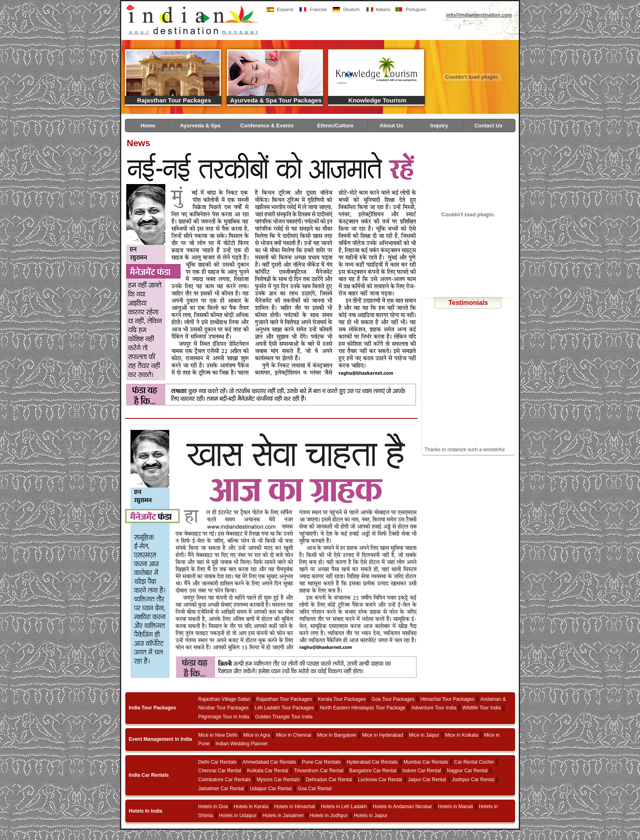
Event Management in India (161, 739)
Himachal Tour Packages (448, 699)
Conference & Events (267, 126)
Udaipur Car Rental (271, 789)
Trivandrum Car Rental (319, 771)
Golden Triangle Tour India (284, 717)
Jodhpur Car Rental (473, 780)
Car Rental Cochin (474, 762)
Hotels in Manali (455, 807)
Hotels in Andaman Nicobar (402, 807)
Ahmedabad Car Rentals (269, 762)
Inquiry (439, 126)
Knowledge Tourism (377, 100)
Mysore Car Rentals (278, 780)
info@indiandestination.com (479, 15)
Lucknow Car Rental (380, 780)
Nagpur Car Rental (467, 771)
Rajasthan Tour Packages (174, 100)
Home (148, 126)
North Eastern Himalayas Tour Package (362, 708)
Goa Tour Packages (393, 699)
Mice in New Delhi (218, 735)
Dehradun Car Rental (329, 780)
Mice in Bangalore (337, 735)
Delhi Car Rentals (218, 762)
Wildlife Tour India (482, 708)
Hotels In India (146, 811)
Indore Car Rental (422, 771)
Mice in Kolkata (461, 735)
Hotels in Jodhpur (329, 816)
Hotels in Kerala (251, 807)
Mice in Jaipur (424, 735)
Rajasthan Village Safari (224, 699)
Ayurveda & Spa (200, 126)
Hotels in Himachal (295, 807)
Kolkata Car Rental (268, 771)
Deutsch (351, 9)
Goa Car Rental (314, 789)
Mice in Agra (257, 735)
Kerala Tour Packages (342, 699)
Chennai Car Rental (220, 771)
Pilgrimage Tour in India (224, 717)
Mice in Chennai (293, 735)
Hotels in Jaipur (371, 816)
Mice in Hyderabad (382, 735)
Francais (318, 9)
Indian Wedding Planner (242, 744)
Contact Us (488, 126)
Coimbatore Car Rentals (225, 780)
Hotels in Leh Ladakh (344, 807)
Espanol (285, 9)
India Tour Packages (153, 708)
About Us (391, 126)
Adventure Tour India (434, 708)
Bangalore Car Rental (373, 771)
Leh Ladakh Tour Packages (284, 708)
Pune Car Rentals (321, 762)
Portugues (416, 9)
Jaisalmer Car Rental (221, 789)
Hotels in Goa (213, 807)
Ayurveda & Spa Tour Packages (276, 100)
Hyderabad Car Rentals (372, 762)
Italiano (383, 9)
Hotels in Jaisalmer (283, 816)
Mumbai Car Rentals (426, 762)
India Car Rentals (149, 775)
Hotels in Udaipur (238, 816)
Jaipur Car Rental (427, 780)
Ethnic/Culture (335, 126)
